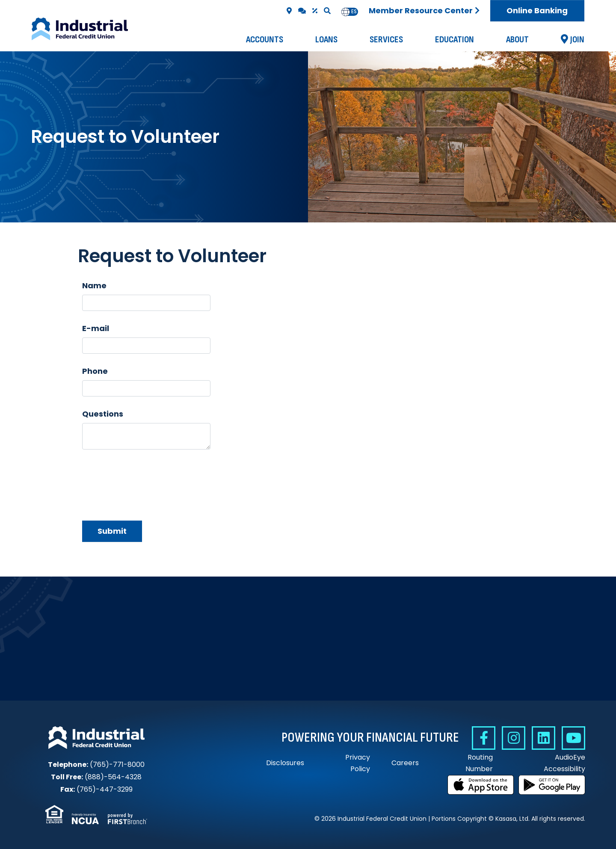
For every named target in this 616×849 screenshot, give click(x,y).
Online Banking (537, 10)
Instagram (514, 738)
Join (577, 40)
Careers (405, 763)
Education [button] (455, 40)
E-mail (96, 328)
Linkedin (543, 738)
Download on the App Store (481, 785)
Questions (103, 414)
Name (94, 285)
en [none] (346, 12)
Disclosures (285, 763)
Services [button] (386, 40)
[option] (354, 12)
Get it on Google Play (552, 785)
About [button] (517, 40)
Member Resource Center (421, 10)
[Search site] (327, 11)
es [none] (354, 12)
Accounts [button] (265, 40)
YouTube (573, 738)
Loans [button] (326, 40)
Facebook (484, 738)
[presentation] (147, 481)
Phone (95, 371)
